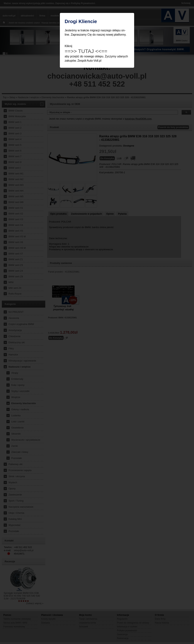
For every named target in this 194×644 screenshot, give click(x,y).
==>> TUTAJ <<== (86, 51)
